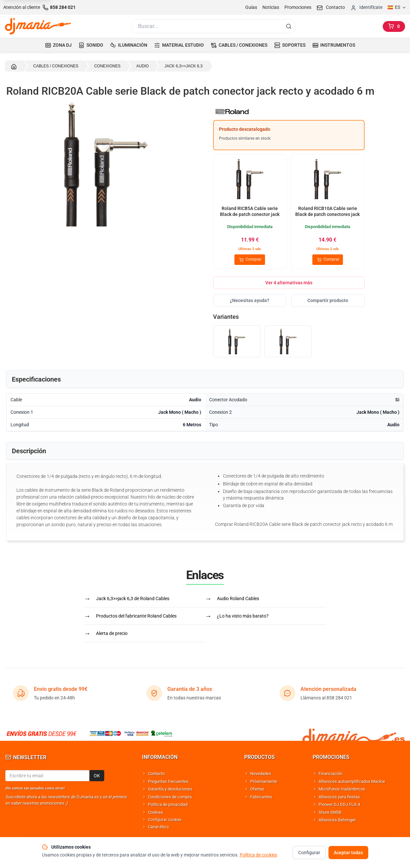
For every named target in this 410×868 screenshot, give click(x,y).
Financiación (330, 774)
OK (97, 776)
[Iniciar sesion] (366, 7)
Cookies (156, 812)
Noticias (271, 7)
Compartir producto (328, 300)
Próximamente (264, 781)
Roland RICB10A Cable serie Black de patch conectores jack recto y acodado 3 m (327, 214)
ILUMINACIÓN (129, 45)
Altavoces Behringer (337, 820)
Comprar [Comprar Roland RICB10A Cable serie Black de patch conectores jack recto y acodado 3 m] (328, 260)
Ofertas (257, 789)
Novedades (261, 774)
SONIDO (91, 45)
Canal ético (158, 827)
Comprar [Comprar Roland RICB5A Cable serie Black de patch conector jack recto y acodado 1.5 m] (250, 260)
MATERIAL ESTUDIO (179, 45)
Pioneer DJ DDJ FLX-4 (339, 804)
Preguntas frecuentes (168, 781)
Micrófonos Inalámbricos (342, 789)
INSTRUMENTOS (334, 45)
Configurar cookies (165, 820)
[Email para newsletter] (47, 776)
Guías (251, 7)
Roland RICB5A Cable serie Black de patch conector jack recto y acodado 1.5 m (250, 214)
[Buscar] (206, 26)
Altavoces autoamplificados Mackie (352, 781)
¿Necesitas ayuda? (250, 300)
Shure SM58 (330, 812)
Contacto (156, 774)
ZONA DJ (58, 45)
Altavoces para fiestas (339, 797)
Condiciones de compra (170, 797)
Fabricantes (261, 797)
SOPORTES (290, 45)
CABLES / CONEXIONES (239, 45)
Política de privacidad (168, 804)
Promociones (298, 7)
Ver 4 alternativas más (289, 283)
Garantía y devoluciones (170, 789)
